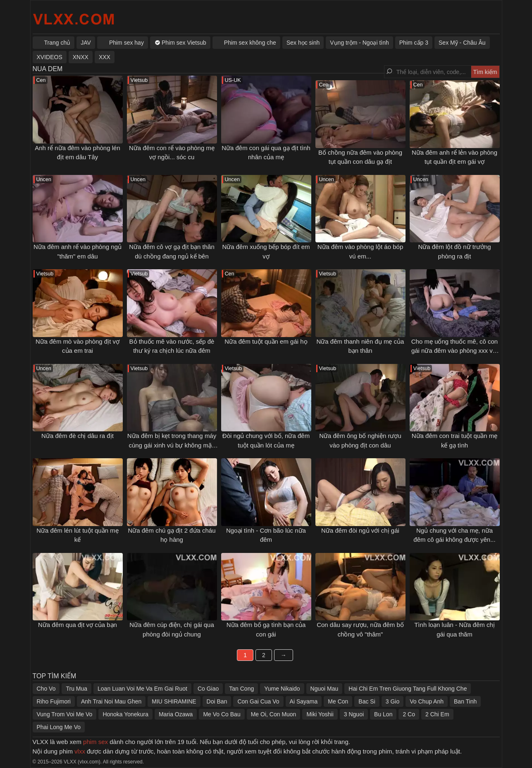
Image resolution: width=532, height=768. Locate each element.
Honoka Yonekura (125, 714)
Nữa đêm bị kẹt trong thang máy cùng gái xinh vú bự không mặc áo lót (172, 445)
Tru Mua (76, 689)
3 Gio (392, 701)
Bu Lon (383, 714)
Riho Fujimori (54, 701)
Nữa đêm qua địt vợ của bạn (78, 625)
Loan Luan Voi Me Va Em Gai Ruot (142, 689)
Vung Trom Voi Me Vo (65, 714)
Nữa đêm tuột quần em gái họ (266, 341)
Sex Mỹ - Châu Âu (462, 43)
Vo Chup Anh (427, 701)
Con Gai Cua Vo (258, 701)
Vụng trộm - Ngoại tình (359, 43)
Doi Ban (217, 701)
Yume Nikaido (282, 689)
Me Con (338, 701)
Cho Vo (46, 689)
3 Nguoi (354, 714)
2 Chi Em (437, 714)
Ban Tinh (465, 701)
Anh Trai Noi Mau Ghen (111, 701)
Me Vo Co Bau (222, 714)
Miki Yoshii (320, 714)
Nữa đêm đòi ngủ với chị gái (360, 530)
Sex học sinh (303, 43)
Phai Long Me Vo (59, 727)
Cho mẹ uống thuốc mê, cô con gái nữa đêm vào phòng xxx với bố (454, 351)
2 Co (409, 714)
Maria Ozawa (176, 714)
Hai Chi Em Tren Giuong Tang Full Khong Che (408, 689)
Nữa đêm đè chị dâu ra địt (78, 436)
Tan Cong (241, 689)
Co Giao (208, 689)
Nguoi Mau (324, 689)
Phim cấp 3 (414, 43)
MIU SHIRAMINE (174, 701)
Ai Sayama (304, 701)
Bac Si (367, 701)
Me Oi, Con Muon (274, 714)
